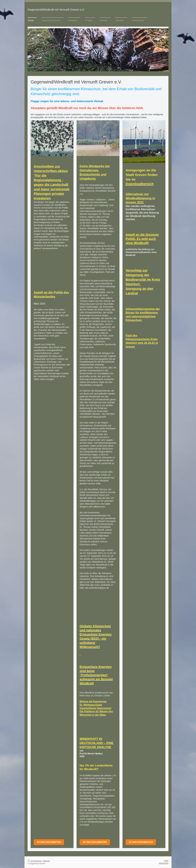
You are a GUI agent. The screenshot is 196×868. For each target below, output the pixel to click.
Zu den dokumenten (95, 842)
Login (166, 861)
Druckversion (35, 861)
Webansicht (164, 863)
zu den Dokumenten (141, 842)
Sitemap (46, 861)
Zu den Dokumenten (49, 842)
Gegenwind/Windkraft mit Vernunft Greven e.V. (56, 10)
